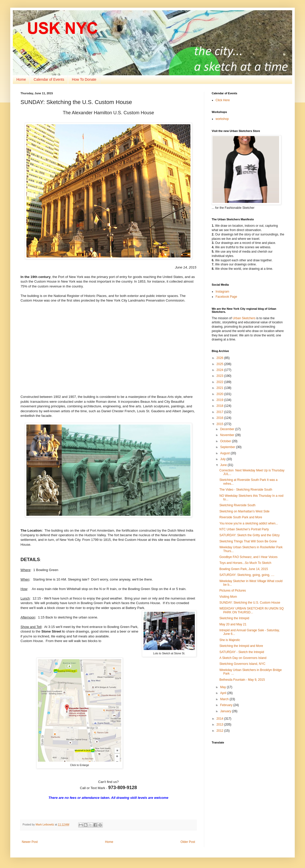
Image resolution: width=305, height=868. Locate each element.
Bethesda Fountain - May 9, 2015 (242, 680)
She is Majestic (230, 640)
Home (21, 79)
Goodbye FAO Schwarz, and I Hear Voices (248, 557)
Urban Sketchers (244, 318)
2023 (220, 376)
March (225, 699)
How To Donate (84, 79)
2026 (220, 358)
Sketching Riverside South (237, 505)
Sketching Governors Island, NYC (242, 664)
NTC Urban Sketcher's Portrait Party (244, 529)
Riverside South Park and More (241, 517)
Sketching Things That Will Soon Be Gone (248, 541)
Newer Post (30, 842)
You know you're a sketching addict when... (249, 523)
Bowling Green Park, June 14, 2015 (244, 569)
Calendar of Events (49, 79)
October (226, 441)
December (228, 429)
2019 (220, 400)
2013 (220, 725)
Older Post (188, 842)
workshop (222, 119)
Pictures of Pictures (233, 591)
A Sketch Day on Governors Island (243, 658)
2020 (220, 394)
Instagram (222, 292)
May (223, 687)
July (223, 459)
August (225, 453)
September (228, 447)
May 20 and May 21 (233, 624)
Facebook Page (226, 297)
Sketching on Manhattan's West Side (245, 511)
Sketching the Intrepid (234, 618)
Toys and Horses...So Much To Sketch (245, 563)
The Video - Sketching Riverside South (246, 490)
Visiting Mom (228, 597)
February (227, 705)
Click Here (223, 100)
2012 (220, 731)
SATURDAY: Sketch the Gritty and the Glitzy (250, 535)
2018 (220, 406)
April (224, 693)
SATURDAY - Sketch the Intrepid (242, 652)
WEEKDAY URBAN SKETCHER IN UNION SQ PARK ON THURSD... (252, 610)
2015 (220, 424)
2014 (220, 719)
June (224, 465)
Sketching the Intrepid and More (241, 646)
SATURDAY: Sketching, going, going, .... (247, 575)
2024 (220, 370)
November (228, 435)
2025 (220, 364)
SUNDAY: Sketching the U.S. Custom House (250, 603)
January (226, 711)
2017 (220, 412)
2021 (220, 388)
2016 (220, 418)
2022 (220, 382)
